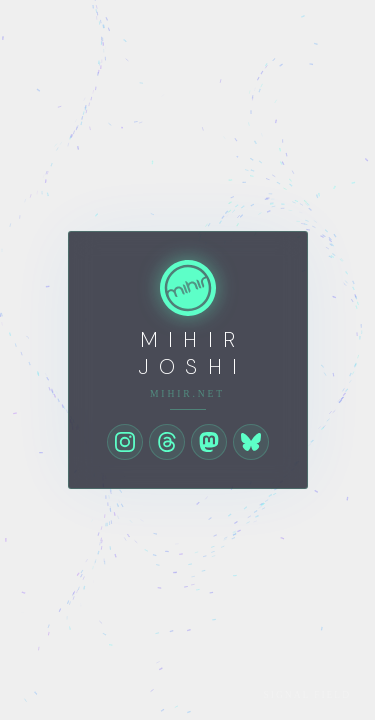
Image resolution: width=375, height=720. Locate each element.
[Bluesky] (251, 442)
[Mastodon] (209, 442)
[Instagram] (125, 442)
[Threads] (167, 442)
